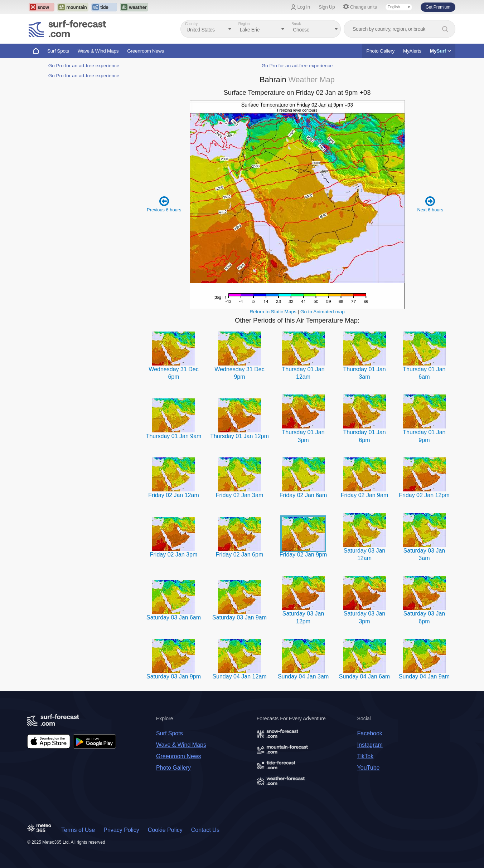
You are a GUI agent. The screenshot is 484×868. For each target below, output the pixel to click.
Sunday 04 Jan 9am (424, 676)
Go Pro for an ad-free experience (84, 66)
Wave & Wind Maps (98, 51)
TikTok (366, 756)
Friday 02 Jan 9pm (303, 555)
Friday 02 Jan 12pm (424, 495)
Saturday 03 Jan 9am (239, 617)
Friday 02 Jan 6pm (240, 555)
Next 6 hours (430, 204)
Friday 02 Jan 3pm (174, 555)
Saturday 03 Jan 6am (174, 617)
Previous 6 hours (164, 204)
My (441, 51)
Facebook (370, 733)
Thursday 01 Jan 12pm (239, 436)
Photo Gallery (380, 51)
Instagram (370, 745)
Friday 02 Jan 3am (240, 495)
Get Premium (438, 7)
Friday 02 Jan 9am (365, 495)
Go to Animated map (323, 312)
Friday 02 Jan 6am (303, 495)
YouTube (369, 768)
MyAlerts (412, 51)
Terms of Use (78, 830)
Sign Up (327, 7)
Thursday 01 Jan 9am (174, 436)
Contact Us (205, 830)
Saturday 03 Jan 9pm (174, 676)
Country (191, 24)
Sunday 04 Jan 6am (364, 676)
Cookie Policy (165, 830)
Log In (304, 7)
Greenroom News (146, 51)
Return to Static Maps (273, 312)
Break (296, 24)
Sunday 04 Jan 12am (239, 676)
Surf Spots (58, 51)
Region (244, 24)
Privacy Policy (121, 830)
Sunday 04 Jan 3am (303, 676)
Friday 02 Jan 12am (173, 495)
